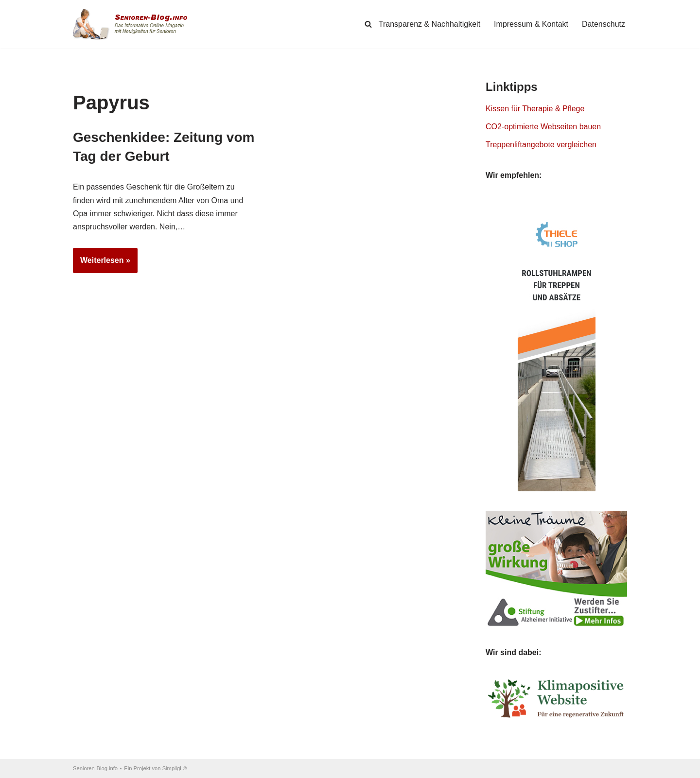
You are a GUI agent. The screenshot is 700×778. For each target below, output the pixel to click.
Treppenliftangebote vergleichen (541, 145)
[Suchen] (368, 24)
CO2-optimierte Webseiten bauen (543, 127)
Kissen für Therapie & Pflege (535, 109)
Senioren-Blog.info (95, 768)
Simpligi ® (175, 768)
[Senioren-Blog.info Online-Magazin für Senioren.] (134, 24)
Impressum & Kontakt (531, 24)
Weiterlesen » (102, 263)
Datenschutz (604, 24)
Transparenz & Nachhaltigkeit (429, 24)
